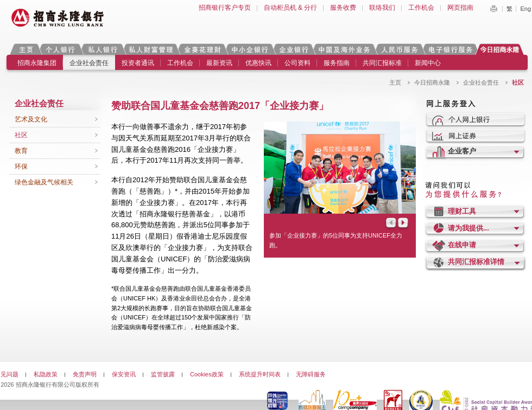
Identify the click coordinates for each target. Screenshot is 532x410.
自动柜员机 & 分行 (291, 8)
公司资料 (297, 63)
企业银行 (293, 49)
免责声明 (85, 374)
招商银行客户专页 (225, 8)
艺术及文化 (31, 119)
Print (493, 9)
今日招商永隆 (502, 49)
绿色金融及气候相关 (44, 182)
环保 (21, 166)
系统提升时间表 (260, 374)
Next (404, 224)
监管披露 (163, 374)
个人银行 (61, 49)
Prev (390, 224)
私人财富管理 (151, 49)
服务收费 (343, 8)
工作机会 (421, 8)
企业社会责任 (89, 63)
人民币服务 (399, 49)
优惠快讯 (258, 63)
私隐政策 (46, 374)
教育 (21, 151)
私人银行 (103, 49)
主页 (26, 49)
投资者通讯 (138, 63)
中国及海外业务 (344, 49)
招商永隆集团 (37, 63)
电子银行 (450, 49)
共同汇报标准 (382, 63)
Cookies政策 (207, 374)
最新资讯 (219, 63)
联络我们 (382, 8)
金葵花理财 (202, 49)
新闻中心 (428, 63)
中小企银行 (250, 49)
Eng (525, 9)
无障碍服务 (311, 374)
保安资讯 (124, 374)
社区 (21, 135)
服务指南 (337, 63)
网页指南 (460, 8)
